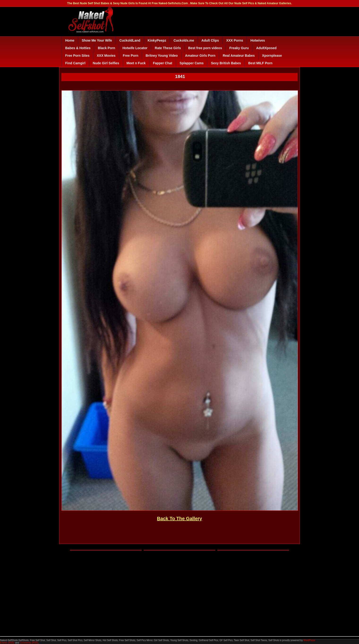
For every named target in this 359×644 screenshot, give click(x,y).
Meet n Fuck (136, 63)
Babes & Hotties (78, 48)
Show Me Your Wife (97, 40)
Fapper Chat (163, 63)
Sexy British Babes (226, 63)
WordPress (309, 640)
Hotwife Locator (135, 48)
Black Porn (106, 48)
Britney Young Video (162, 56)
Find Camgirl (75, 63)
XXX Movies (106, 56)
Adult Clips (210, 40)
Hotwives (258, 40)
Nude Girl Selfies (106, 63)
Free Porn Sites (77, 56)
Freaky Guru (239, 48)
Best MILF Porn (260, 63)
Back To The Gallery (180, 519)
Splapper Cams (192, 63)
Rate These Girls (168, 48)
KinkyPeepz (157, 40)
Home (70, 40)
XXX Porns (235, 40)
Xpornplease (272, 56)
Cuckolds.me (184, 40)
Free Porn (130, 56)
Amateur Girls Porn (200, 56)
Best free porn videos (205, 48)
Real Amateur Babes (239, 56)
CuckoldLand (130, 40)
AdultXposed (266, 48)
